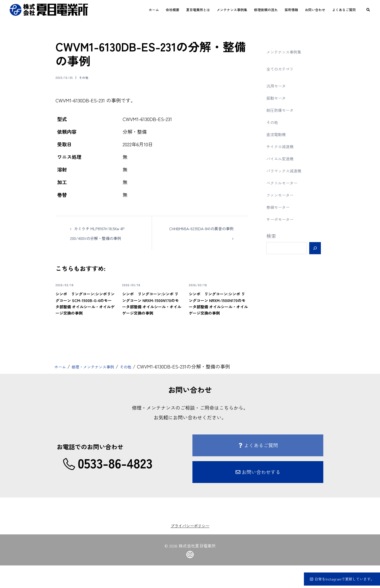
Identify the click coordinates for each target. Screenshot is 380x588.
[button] (368, 10)
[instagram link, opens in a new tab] (190, 576)
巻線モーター (281, 207)
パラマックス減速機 (288, 170)
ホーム (154, 10)
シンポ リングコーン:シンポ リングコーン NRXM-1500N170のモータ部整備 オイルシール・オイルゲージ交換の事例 (151, 319)
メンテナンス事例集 (232, 10)
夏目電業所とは (198, 10)
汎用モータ (278, 86)
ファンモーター (283, 195)
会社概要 (173, 10)
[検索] (315, 248)
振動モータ (278, 98)
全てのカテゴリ (283, 69)
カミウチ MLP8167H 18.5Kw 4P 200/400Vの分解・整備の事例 (103, 238)
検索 (271, 236)
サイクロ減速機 (283, 146)
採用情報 (291, 10)
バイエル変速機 (283, 158)
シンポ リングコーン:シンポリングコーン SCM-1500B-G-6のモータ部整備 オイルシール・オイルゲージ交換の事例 (85, 316)
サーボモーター (283, 219)
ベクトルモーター (286, 183)
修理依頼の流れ (266, 10)
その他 (90, 77)
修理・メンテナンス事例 (101, 389)
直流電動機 (278, 134)
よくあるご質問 (344, 10)
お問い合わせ (315, 10)
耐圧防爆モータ (283, 110)
